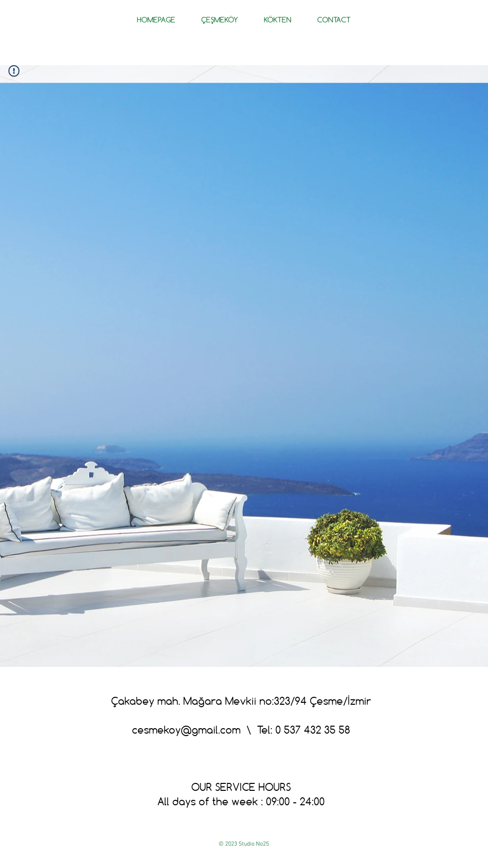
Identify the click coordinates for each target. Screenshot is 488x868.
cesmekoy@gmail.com (186, 730)
